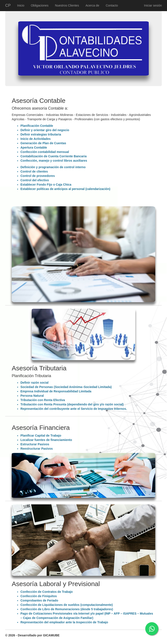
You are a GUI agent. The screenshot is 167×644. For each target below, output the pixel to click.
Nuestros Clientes (67, 5)
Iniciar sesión (153, 5)
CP (8, 5)
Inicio (21, 5)
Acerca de (92, 5)
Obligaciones (40, 5)
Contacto (112, 5)
